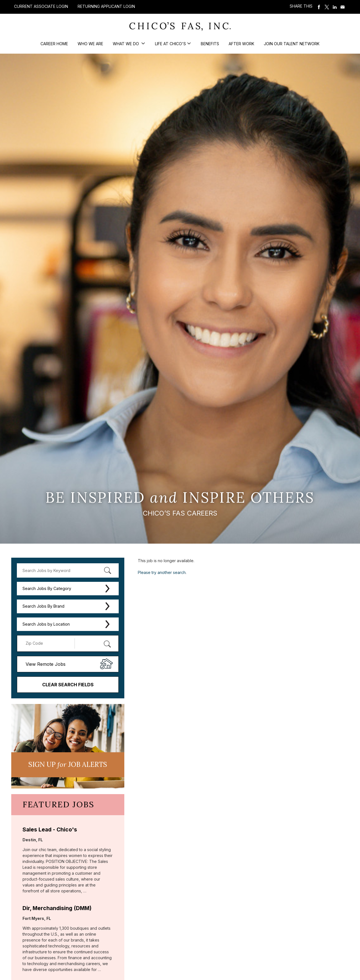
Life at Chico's (170, 44)
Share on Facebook (319, 7)
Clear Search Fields (68, 685)
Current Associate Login (41, 6)
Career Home (54, 44)
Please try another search (162, 572)
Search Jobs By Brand (43, 606)
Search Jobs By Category (47, 588)
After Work (241, 44)
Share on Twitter (327, 7)
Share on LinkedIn (335, 7)
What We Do (126, 44)
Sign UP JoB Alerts (68, 764)
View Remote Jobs (46, 664)
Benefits (210, 44)
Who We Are (90, 44)
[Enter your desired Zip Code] (49, 643)
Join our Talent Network (292, 44)
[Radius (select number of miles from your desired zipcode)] (94, 643)
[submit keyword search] (107, 570)
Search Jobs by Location (46, 624)
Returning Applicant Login (106, 6)
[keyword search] (68, 570)
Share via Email (343, 7)
